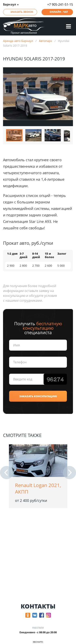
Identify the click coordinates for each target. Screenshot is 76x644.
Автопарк (45, 41)
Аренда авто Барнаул (18, 41)
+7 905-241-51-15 (60, 4)
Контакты (38, 606)
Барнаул (11, 5)
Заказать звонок (22, 12)
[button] (7, 473)
